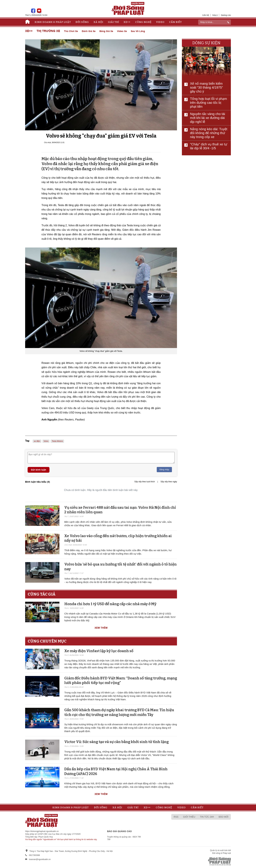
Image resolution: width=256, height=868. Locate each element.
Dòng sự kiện (206, 43)
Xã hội (98, 22)
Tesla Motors (57, 441)
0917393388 (34, 855)
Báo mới (224, 817)
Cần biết (176, 22)
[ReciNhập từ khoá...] (215, 22)
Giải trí (113, 22)
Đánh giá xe (89, 31)
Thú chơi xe (71, 31)
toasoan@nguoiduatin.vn (40, 859)
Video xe (122, 31)
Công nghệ (143, 22)
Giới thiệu (189, 817)
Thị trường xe (48, 31)
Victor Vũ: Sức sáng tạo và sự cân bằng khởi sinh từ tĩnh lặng (116, 742)
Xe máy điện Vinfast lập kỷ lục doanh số (99, 651)
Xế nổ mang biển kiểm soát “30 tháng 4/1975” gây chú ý (206, 87)
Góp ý (215, 15)
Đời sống (82, 22)
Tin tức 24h (207, 817)
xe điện (37, 441)
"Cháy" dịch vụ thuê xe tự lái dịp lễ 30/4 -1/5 (209, 146)
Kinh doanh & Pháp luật (53, 22)
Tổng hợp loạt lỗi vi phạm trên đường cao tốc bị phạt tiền (208, 103)
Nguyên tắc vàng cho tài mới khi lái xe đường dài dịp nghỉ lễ (208, 118)
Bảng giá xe (106, 31)
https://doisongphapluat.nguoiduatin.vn (42, 831)
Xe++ (127, 22)
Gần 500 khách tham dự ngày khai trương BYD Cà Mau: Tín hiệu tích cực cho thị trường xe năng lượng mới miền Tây (119, 712)
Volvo (46, 441)
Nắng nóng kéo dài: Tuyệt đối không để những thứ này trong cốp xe (209, 133)
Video (160, 22)
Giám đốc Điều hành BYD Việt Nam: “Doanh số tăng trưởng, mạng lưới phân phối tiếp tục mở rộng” (121, 681)
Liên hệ (206, 15)
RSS (176, 817)
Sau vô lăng (138, 31)
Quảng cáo (226, 15)
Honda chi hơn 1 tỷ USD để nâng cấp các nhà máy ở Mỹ (110, 604)
